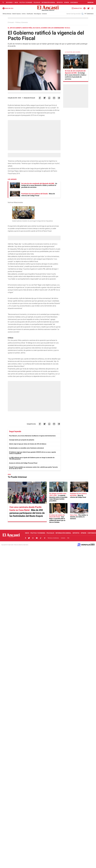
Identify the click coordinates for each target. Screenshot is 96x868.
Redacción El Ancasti (30, 98)
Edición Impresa (16, 14)
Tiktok (41, 538)
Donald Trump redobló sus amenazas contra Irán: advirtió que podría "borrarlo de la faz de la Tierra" (33, 468)
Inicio (16, 2)
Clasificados (30, 14)
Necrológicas (37, 14)
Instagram (33, 538)
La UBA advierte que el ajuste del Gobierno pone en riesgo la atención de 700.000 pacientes (32, 458)
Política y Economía (26, 2)
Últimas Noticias (7, 14)
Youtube (37, 538)
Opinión (66, 2)
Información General (48, 2)
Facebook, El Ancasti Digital (26, 538)
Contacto (44, 14)
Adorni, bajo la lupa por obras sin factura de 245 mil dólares (28, 444)
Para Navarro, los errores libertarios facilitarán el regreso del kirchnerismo (32, 436)
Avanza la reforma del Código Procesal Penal (23, 463)
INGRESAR (90, 2)
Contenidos (74, 2)
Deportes (60, 2)
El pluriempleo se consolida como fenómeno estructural (26, 448)
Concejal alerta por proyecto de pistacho (22, 440)
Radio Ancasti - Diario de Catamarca (8, 8)
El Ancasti (11, 22)
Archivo (24, 14)
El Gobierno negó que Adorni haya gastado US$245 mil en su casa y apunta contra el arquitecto (32, 453)
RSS (68, 538)
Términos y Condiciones (53, 538)
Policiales (37, 2)
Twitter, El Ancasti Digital (29, 538)
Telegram (45, 538)
